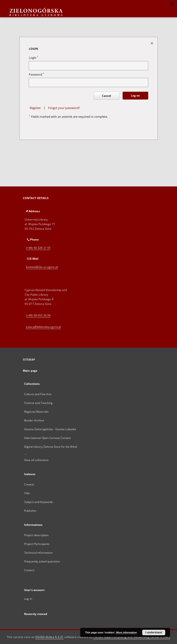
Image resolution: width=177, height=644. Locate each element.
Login (34, 58)
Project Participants (37, 544)
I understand (154, 632)
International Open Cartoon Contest (47, 438)
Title (27, 493)
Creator (29, 484)
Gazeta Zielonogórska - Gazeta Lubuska (50, 429)
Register (35, 108)
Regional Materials (36, 412)
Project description (36, 535)
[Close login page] (152, 43)
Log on (135, 96)
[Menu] (172, 4)
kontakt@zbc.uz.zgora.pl (42, 267)
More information (127, 632)
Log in (28, 599)
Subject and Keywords (38, 502)
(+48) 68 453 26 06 (38, 315)
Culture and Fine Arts (38, 394)
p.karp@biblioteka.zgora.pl (43, 327)
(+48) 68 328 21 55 (38, 248)
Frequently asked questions (42, 561)
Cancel (106, 96)
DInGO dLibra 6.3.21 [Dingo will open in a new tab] (50, 637)
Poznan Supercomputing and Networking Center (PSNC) (131, 637)
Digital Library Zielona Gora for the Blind (51, 447)
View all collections (36, 460)
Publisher (30, 511)
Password (36, 75)
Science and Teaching (38, 403)
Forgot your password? (64, 108)
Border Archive (34, 420)
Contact (29, 570)
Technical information (38, 553)
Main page (30, 371)
